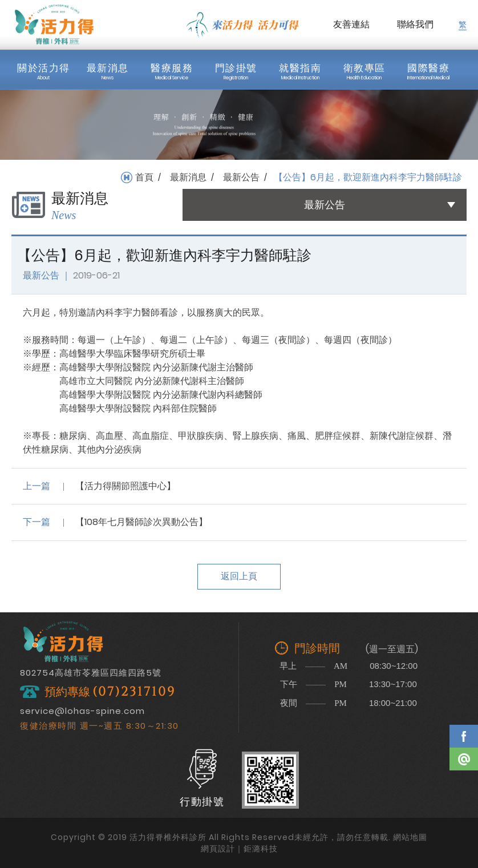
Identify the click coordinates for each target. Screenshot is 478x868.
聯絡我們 (415, 24)
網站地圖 (410, 837)
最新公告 (241, 177)
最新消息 (188, 177)
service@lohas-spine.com (82, 711)
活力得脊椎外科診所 (54, 25)
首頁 (144, 177)
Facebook (464, 736)
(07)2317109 (134, 692)
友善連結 (351, 24)
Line (464, 759)
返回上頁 (239, 576)
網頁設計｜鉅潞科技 (239, 849)
